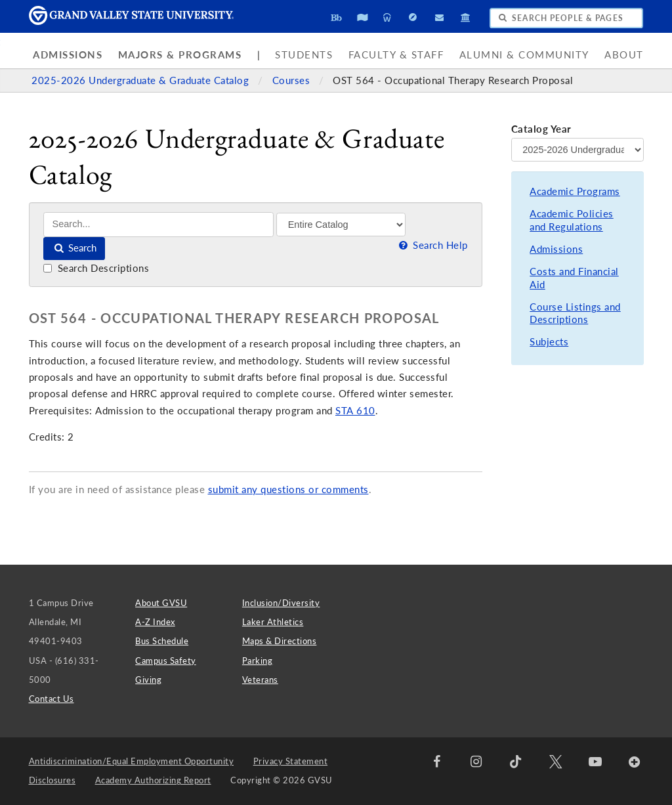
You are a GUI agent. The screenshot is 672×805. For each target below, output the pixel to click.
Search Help (432, 245)
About (624, 55)
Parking (258, 661)
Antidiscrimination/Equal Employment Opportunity (132, 761)
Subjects (549, 342)
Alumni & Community (524, 55)
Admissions (68, 55)
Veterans (260, 680)
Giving (148, 680)
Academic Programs (575, 191)
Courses (293, 80)
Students (304, 55)
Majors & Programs (180, 55)
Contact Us (52, 699)
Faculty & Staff (396, 55)
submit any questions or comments (288, 490)
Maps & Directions (280, 641)
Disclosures (52, 780)
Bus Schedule (162, 641)
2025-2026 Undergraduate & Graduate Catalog (142, 80)
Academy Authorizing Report (153, 780)
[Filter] (341, 225)
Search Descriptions (96, 268)
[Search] (158, 224)
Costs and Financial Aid (574, 278)
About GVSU (161, 603)
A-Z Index (155, 622)
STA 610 (355, 411)
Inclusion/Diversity (281, 603)
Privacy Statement (291, 761)
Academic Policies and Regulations (572, 220)
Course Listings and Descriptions (575, 314)
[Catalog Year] (577, 150)
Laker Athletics (273, 622)
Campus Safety (166, 661)
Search (74, 248)
